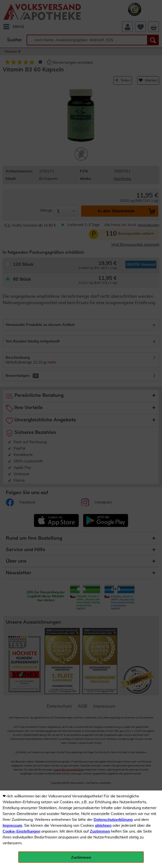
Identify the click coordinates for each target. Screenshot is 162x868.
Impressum (13, 826)
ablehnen (103, 826)
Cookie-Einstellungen (21, 831)
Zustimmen (100, 831)
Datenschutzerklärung (113, 820)
